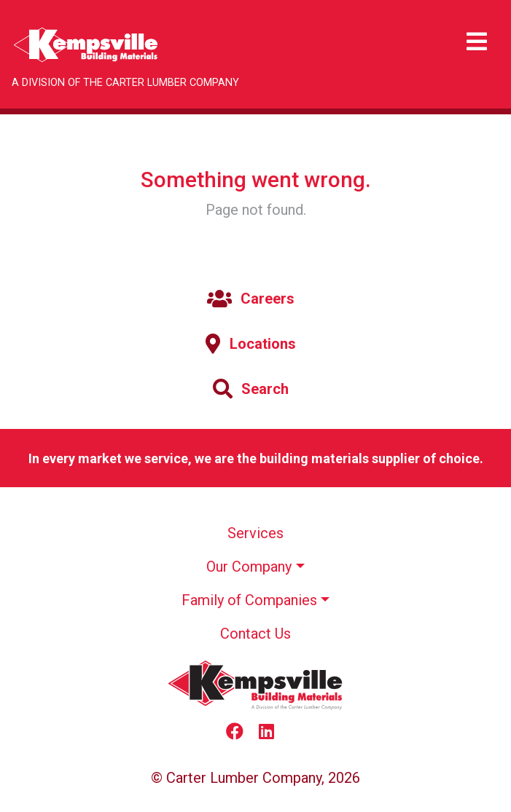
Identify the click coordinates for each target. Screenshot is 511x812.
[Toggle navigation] (477, 42)
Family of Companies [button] (249, 600)
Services (255, 533)
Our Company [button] (249, 567)
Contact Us (255, 634)
